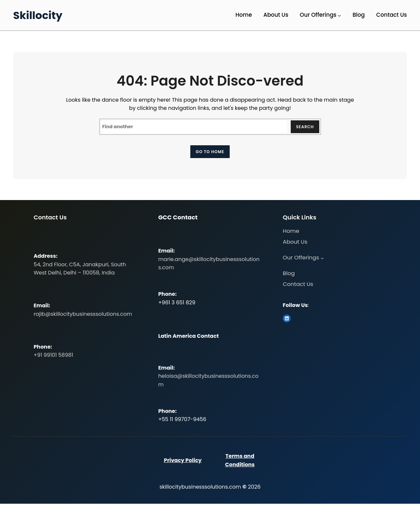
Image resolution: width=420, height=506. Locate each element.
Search (303, 127)
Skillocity (38, 15)
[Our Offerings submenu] (339, 15)
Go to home (210, 153)
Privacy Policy (183, 463)
